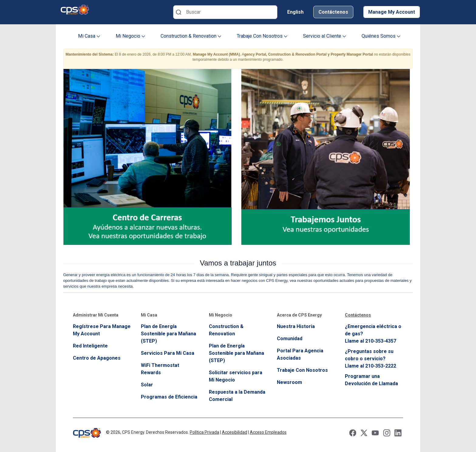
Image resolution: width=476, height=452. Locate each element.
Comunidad (290, 339)
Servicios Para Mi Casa (168, 353)
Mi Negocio (130, 36)
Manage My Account (392, 12)
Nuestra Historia (296, 326)
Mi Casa (89, 36)
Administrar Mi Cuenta (96, 315)
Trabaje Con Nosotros (262, 36)
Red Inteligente (90, 346)
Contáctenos (333, 12)
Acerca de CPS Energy (299, 315)
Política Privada (204, 432)
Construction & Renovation (191, 36)
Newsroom (289, 382)
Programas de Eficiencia (169, 397)
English (295, 12)
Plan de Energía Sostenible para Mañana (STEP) (168, 334)
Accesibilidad (235, 432)
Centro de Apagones (97, 358)
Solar (147, 385)
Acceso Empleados (268, 432)
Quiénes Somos (381, 36)
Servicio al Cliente (325, 36)
